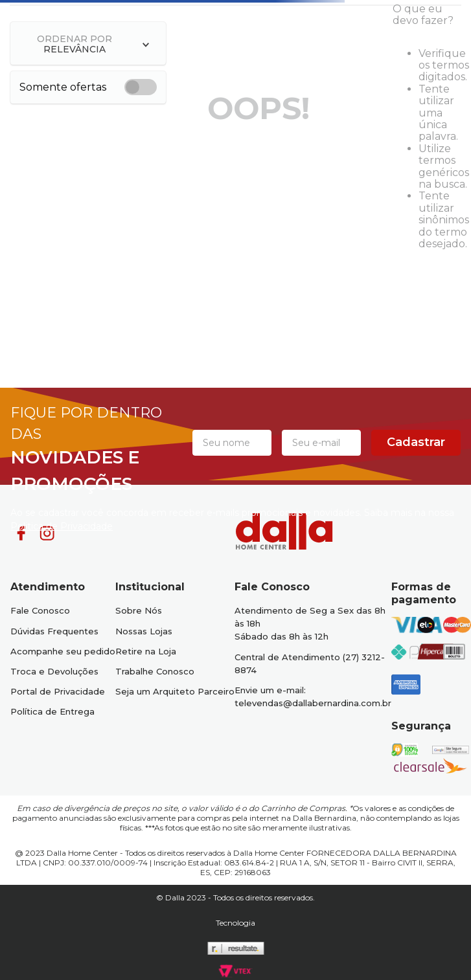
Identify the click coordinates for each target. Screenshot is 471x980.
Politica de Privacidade (62, 526)
